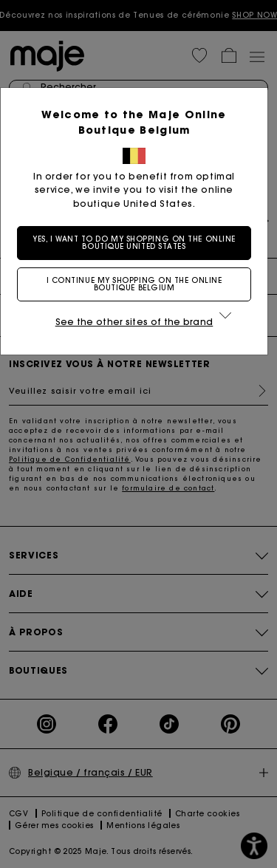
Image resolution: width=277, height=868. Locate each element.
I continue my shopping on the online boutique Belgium (139, 284)
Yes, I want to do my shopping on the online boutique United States (139, 243)
